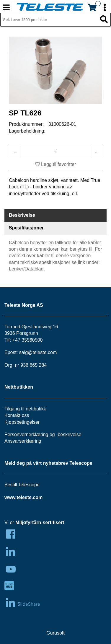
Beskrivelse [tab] (22, 215)
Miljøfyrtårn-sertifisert (40, 522)
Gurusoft (55, 633)
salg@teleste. (34, 352)
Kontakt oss (17, 415)
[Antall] (55, 152)
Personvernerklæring (26, 435)
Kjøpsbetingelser (22, 422)
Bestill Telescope (22, 485)
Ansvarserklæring (23, 441)
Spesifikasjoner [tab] (26, 228)
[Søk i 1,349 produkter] (49, 20)
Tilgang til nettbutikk (25, 409)
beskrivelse (70, 435)
